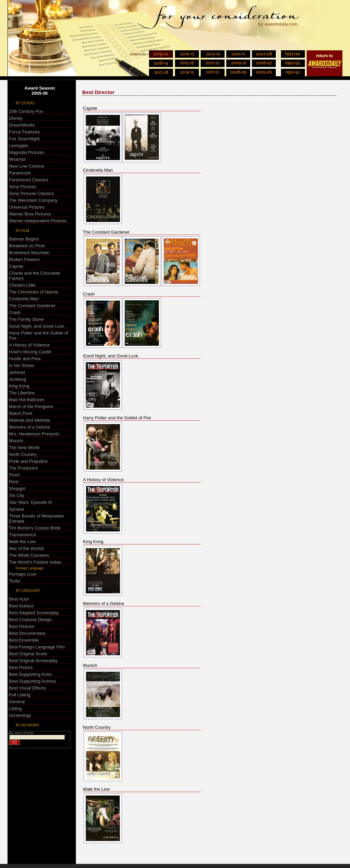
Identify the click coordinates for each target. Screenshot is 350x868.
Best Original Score (28, 654)
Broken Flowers (24, 259)
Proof (14, 475)
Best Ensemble (24, 640)
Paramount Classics (29, 180)
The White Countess (29, 555)
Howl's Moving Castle (30, 352)
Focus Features (24, 132)
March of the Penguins (31, 406)
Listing (15, 708)
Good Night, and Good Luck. (37, 326)
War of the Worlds (26, 548)
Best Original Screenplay (33, 661)
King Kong (19, 386)
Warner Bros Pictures (30, 214)
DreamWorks (22, 125)
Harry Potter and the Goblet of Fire (117, 418)
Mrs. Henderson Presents (34, 434)
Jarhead (17, 372)
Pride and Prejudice (28, 461)
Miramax (17, 159)
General (17, 702)
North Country (23, 454)
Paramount (20, 173)
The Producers (23, 468)
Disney (16, 118)
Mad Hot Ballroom (27, 400)
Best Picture (21, 667)
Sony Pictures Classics (31, 193)
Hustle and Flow (25, 359)
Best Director (22, 626)
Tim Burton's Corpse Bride (35, 528)
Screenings (20, 715)
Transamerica (22, 535)
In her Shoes (22, 365)
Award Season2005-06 (39, 91)
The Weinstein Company (33, 200)
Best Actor (19, 599)
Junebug (17, 379)
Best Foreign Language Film (37, 647)
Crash (15, 312)
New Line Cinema (26, 166)
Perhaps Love (23, 574)
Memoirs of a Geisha (29, 427)
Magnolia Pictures (26, 152)
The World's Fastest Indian (35, 562)
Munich (16, 441)
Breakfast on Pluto (27, 246)
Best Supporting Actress (33, 681)
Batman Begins (24, 239)
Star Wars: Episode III (30, 502)
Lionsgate (18, 146)
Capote (16, 266)
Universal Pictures (27, 207)
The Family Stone (26, 319)
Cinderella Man (24, 299)
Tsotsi (15, 581)
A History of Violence (29, 345)
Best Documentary (27, 633)
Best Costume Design (30, 620)
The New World (24, 448)
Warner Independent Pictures (38, 221)
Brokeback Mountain (29, 253)
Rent (14, 482)
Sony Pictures (23, 187)
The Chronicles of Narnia (33, 292)
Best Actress (21, 606)
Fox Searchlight (24, 139)
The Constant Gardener (32, 306)
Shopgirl (17, 489)
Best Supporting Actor (30, 674)
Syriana (16, 509)
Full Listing (19, 695)
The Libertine (22, 393)
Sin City (17, 495)
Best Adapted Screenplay (34, 613)
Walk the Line (22, 542)
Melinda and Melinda (29, 420)
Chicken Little (22, 285)
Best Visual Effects (27, 688)
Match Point (21, 413)
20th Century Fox (26, 111)
